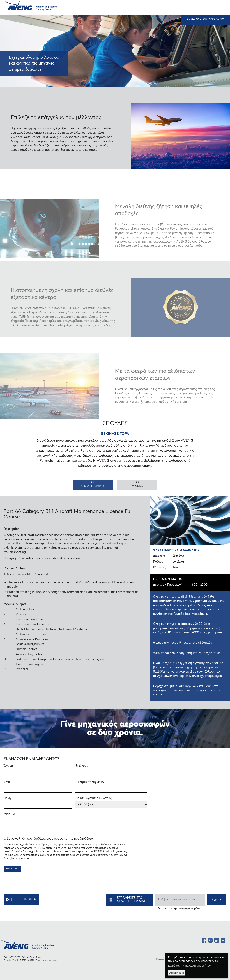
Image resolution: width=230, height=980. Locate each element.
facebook (204, 940)
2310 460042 (12, 960)
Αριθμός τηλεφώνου (90, 782)
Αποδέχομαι (177, 973)
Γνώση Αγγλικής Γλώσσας (94, 798)
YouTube (223, 940)
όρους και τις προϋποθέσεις (58, 844)
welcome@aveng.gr (47, 960)
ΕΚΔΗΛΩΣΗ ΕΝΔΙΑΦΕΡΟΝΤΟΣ (206, 20)
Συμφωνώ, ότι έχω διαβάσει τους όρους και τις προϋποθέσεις (50, 839)
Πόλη (7, 798)
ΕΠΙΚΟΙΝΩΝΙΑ (25, 899)
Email (7, 782)
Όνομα (8, 766)
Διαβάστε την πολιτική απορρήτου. (190, 966)
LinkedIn (217, 940)
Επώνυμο (82, 766)
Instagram (210, 940)
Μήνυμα (9, 814)
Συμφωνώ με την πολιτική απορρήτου (179, 908)
